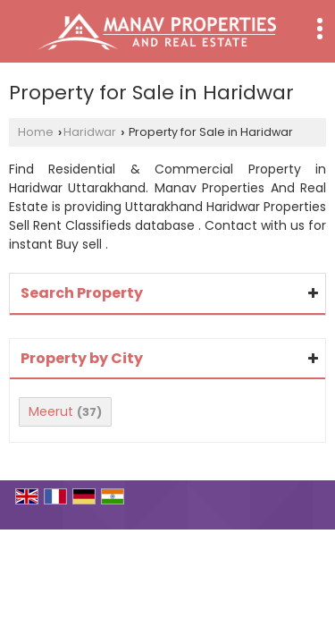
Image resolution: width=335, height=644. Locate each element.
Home (36, 132)
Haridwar (90, 132)
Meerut (51, 411)
